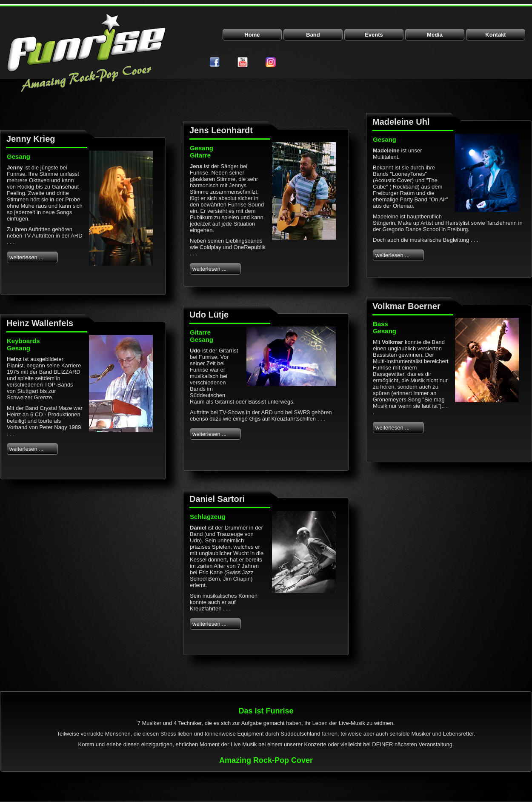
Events (374, 35)
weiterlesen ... (26, 257)
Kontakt (495, 35)
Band (313, 35)
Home (252, 35)
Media (435, 35)
